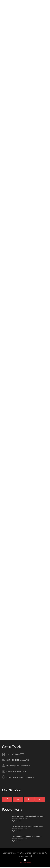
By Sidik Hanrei (17, 821)
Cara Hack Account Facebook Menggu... (29, 816)
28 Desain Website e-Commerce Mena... (28, 826)
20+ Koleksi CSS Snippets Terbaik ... (27, 836)
